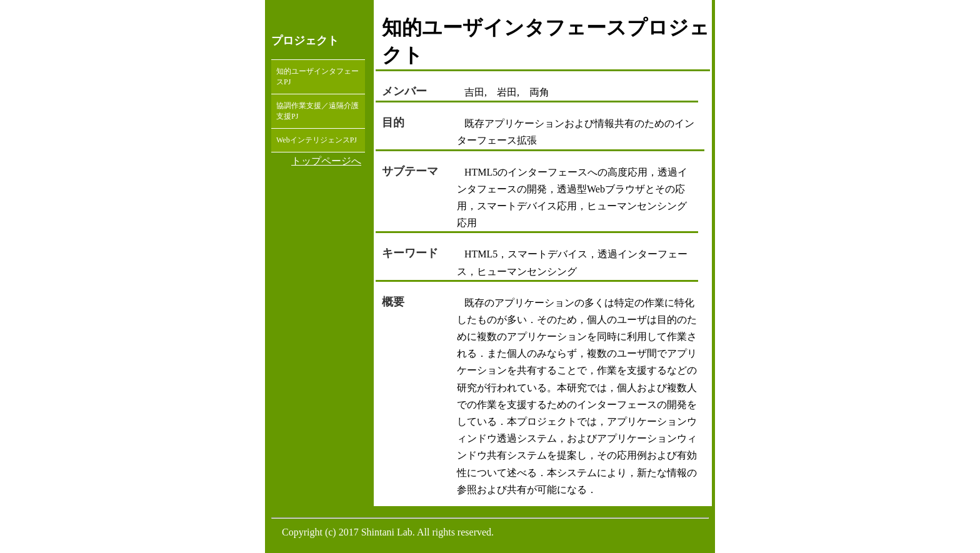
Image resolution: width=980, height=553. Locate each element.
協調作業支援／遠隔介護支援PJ (317, 111)
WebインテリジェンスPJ (317, 140)
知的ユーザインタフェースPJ (317, 77)
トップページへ (326, 161)
